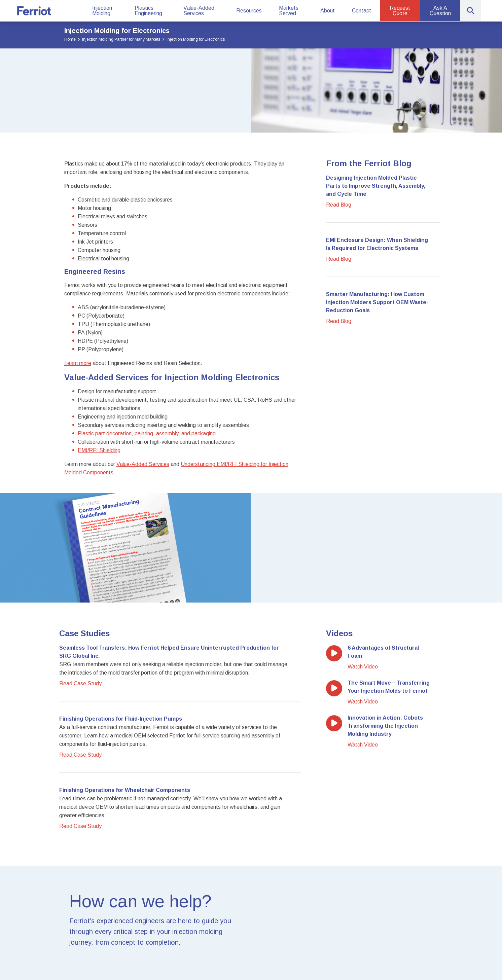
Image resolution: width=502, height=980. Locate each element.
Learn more (78, 363)
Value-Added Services (199, 11)
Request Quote (400, 11)
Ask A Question (440, 11)
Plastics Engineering (148, 11)
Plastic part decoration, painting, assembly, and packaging (147, 433)
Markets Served (289, 11)
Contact (362, 11)
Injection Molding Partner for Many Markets (121, 39)
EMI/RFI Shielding (99, 450)
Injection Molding (102, 11)
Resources (249, 11)
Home (70, 39)
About (328, 11)
